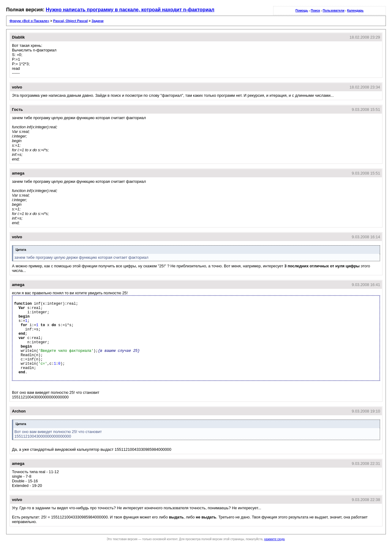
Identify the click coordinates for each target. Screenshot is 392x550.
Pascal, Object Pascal (70, 21)
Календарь (355, 11)
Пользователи (334, 11)
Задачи (98, 21)
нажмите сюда (275, 539)
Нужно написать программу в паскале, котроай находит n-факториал (130, 10)
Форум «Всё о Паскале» (29, 21)
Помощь (302, 11)
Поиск (315, 11)
